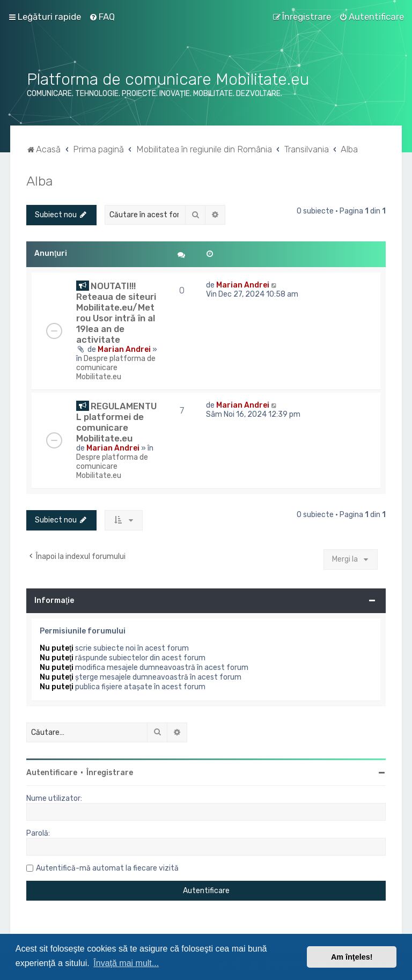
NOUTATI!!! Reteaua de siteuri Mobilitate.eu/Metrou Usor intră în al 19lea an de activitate (116, 313)
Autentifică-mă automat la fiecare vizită (107, 868)
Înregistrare (110, 773)
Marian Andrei (124, 349)
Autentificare (52, 773)
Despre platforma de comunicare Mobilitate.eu (116, 368)
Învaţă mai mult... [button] (126, 963)
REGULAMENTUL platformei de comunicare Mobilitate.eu (116, 422)
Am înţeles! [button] (352, 957)
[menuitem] (102, 17)
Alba (39, 181)
